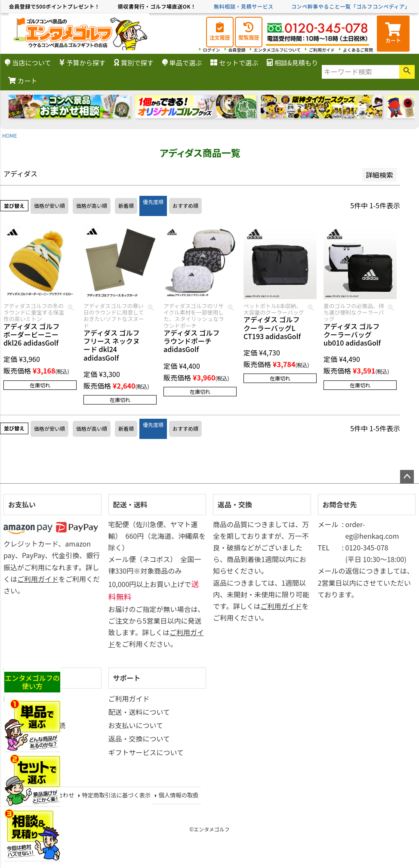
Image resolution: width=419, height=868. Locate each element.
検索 (407, 72)
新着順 (126, 205)
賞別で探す (134, 62)
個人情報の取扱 (178, 795)
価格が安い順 (49, 205)
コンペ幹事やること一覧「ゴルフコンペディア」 (351, 6)
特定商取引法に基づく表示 (116, 795)
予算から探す (82, 62)
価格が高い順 (92, 205)
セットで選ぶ (234, 62)
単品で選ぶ (182, 62)
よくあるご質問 (358, 50)
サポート (127, 678)
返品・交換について (139, 738)
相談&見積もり (292, 62)
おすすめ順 (185, 205)
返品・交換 (235, 504)
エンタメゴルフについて (277, 50)
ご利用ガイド (322, 50)
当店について (28, 62)
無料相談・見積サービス (244, 6)
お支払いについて (136, 725)
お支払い (22, 504)
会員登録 (237, 50)
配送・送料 (130, 504)
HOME (9, 135)
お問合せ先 (340, 504)
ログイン (212, 50)
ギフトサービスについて (146, 752)
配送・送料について (139, 712)
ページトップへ (407, 477)
